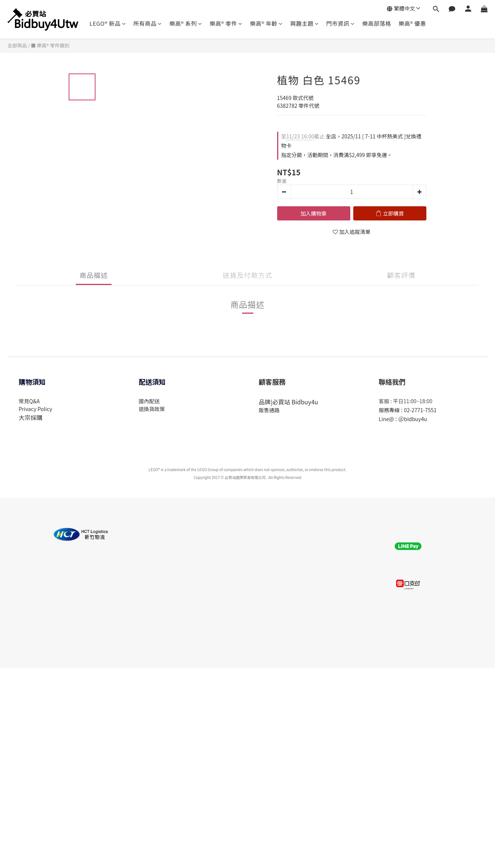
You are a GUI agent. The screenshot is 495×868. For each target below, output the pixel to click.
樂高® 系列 (186, 23)
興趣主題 (305, 23)
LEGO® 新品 (108, 23)
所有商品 (148, 23)
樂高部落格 (377, 23)
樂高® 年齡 (266, 23)
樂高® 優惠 (412, 23)
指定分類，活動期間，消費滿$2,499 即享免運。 (337, 155)
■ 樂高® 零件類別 (50, 45)
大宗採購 (31, 417)
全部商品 (17, 45)
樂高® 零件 (226, 23)
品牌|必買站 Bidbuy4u (289, 402)
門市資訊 (340, 23)
